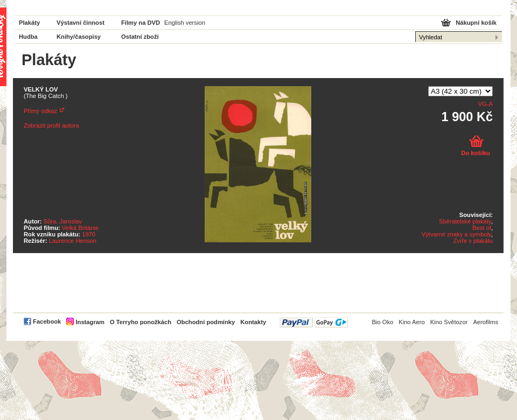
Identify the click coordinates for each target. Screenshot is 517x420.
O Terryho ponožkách (141, 322)
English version (185, 23)
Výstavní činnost (81, 23)
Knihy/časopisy (79, 37)
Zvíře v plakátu (473, 241)
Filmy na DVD (141, 23)
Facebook (47, 321)
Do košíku (475, 153)
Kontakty (253, 322)
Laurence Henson (73, 241)
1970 (89, 234)
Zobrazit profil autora (51, 125)
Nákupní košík (476, 23)
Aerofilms (485, 322)
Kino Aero (412, 322)
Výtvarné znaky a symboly (456, 234)
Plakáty (29, 23)
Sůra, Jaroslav (63, 221)
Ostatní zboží (140, 37)
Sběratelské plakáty (465, 221)
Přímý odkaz (40, 111)
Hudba (28, 37)
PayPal (314, 322)
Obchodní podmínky (206, 322)
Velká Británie (80, 228)
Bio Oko (382, 322)
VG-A (485, 104)
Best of (482, 228)
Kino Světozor (449, 322)
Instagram (90, 322)
